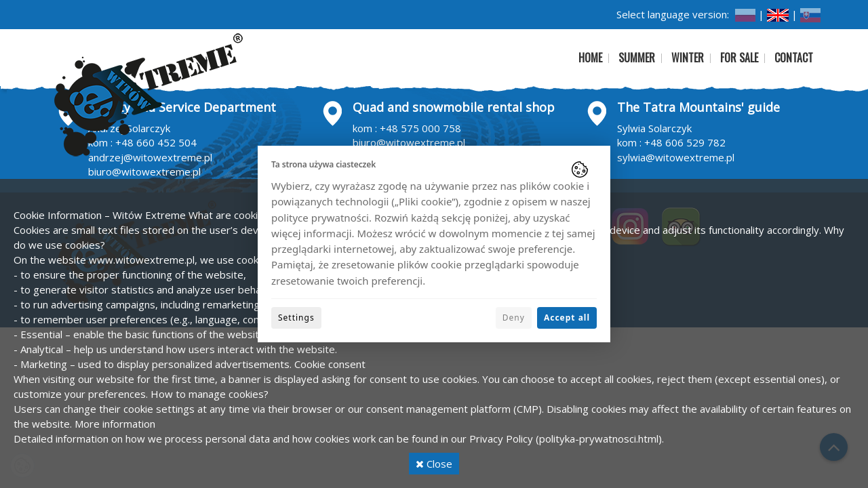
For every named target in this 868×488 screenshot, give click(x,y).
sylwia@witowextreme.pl (676, 157)
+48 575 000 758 (420, 128)
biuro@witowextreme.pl (144, 171)
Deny (514, 318)
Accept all (567, 318)
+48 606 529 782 (685, 142)
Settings (296, 318)
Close (434, 464)
